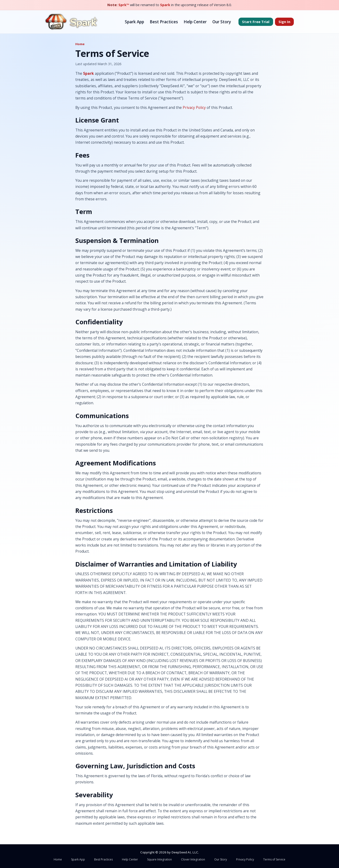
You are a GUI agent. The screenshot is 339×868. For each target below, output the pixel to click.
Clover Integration (193, 860)
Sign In (284, 22)
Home (80, 44)
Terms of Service (274, 860)
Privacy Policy (194, 107)
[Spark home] (72, 22)
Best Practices (164, 22)
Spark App (134, 22)
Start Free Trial (256, 22)
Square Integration (159, 860)
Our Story (222, 22)
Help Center (195, 22)
